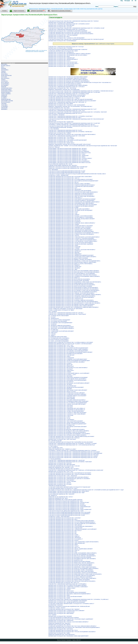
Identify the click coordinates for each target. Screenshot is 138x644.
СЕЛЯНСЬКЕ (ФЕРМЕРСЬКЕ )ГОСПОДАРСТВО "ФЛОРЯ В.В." (65, 251)
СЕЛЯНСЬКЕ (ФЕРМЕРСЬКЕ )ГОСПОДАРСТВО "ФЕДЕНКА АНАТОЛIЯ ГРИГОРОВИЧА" (72, 250)
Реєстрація (127, 1)
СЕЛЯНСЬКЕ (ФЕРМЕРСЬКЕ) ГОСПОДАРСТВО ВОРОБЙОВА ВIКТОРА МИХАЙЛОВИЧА (72, 559)
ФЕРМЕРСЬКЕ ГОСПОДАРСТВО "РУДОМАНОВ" (61, 65)
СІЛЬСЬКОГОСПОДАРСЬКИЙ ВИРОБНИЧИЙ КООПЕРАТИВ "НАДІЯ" (67, 171)
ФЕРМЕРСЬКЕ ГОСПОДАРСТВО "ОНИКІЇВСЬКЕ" (62, 58)
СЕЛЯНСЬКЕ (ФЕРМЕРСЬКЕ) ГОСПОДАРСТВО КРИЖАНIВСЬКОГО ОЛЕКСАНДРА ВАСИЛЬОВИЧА (75, 574)
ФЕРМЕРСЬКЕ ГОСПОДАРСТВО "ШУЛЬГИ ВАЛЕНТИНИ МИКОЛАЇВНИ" (68, 77)
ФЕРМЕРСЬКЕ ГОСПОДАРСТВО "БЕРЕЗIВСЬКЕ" (62, 25)
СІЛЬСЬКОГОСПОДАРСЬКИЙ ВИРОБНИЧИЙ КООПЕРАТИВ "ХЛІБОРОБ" (68, 49)
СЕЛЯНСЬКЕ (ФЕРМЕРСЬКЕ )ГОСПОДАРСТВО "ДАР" (63, 188)
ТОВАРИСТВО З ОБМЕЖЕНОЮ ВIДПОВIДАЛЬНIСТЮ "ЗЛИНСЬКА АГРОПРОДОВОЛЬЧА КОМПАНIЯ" (76, 470)
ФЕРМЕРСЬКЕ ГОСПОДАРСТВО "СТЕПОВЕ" (61, 48)
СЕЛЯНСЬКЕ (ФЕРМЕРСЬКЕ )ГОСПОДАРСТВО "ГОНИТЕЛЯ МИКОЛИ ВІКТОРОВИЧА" (72, 185)
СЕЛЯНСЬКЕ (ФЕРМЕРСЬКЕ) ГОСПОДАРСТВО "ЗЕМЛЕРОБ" (65, 538)
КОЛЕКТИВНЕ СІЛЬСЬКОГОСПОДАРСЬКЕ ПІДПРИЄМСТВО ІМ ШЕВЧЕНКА (69, 161)
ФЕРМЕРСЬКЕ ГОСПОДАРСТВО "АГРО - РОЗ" (61, 472)
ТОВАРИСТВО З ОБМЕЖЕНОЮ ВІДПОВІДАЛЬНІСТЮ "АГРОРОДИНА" (68, 584)
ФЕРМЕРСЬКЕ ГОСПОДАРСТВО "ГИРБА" (60, 356)
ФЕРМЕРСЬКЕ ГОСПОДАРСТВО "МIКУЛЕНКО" (61, 613)
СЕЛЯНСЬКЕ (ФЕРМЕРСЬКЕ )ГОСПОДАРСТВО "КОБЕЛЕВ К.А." (66, 198)
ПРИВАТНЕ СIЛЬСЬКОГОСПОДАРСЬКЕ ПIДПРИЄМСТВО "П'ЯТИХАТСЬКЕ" (69, 502)
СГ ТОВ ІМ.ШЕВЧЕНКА (55, 459)
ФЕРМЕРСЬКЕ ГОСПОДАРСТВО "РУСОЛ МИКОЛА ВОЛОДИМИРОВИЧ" (68, 403)
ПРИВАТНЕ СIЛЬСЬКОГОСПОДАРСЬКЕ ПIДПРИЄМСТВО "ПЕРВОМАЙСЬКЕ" (69, 606)
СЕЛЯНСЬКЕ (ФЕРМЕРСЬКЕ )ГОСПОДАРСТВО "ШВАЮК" (64, 252)
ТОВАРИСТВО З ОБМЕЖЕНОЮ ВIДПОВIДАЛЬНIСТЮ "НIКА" (65, 118)
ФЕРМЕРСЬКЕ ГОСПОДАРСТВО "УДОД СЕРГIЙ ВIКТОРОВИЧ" (65, 597)
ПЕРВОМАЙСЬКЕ (6, 99)
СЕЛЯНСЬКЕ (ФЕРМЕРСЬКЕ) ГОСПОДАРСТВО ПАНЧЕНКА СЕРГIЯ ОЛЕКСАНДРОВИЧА (72, 578)
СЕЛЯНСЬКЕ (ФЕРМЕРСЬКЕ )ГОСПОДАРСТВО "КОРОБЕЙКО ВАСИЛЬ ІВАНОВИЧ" (71, 442)
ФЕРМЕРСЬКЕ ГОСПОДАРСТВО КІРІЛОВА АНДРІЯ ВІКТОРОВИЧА (67, 429)
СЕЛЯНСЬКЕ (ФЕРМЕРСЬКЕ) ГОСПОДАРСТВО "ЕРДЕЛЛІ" (64, 536)
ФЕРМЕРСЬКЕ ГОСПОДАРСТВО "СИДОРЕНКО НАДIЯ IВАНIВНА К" (67, 410)
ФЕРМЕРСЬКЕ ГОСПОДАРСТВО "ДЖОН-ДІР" (61, 365)
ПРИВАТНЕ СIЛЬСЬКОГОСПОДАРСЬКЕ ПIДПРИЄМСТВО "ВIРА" (66, 501)
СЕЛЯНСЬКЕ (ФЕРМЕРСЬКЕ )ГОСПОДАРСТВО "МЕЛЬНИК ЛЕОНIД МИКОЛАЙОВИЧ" (72, 219)
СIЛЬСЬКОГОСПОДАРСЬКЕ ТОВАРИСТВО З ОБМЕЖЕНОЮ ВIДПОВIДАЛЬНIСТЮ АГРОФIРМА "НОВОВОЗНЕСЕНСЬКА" (81, 91)
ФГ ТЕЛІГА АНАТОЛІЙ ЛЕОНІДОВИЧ (59, 341)
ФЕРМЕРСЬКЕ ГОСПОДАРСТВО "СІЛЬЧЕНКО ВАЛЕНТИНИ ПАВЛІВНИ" (68, 31)
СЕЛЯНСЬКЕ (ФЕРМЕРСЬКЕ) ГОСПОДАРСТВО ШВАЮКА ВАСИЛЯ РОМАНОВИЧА (71, 34)
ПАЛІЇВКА (4, 98)
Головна (4, 11)
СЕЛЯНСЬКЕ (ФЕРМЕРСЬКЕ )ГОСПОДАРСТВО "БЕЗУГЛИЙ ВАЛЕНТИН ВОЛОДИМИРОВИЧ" (73, 181)
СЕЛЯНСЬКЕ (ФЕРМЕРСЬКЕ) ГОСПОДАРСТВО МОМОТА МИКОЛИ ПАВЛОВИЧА (70, 577)
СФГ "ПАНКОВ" (53, 311)
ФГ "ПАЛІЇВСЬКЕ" (53, 330)
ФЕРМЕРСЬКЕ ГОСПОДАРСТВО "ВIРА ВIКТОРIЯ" (62, 465)
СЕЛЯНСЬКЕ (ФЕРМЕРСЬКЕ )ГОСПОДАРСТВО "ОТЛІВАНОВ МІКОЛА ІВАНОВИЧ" (71, 226)
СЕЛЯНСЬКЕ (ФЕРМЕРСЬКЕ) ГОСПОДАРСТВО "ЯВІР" (63, 269)
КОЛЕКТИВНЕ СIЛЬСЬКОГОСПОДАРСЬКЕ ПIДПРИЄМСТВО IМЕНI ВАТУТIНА (70, 153)
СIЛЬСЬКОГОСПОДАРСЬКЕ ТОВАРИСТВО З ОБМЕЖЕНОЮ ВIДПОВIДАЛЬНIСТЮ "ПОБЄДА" (74, 126)
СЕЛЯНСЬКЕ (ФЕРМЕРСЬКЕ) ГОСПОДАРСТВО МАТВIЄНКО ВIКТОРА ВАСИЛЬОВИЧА (72, 285)
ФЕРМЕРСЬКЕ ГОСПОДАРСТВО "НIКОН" (60, 625)
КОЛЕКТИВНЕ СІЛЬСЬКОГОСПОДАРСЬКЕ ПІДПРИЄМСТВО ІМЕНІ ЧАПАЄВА (70, 163)
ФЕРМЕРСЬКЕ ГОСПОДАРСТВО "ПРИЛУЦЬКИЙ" (62, 399)
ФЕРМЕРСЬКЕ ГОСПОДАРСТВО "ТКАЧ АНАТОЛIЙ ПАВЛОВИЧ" (66, 421)
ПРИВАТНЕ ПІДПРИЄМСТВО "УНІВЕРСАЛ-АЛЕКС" (62, 449)
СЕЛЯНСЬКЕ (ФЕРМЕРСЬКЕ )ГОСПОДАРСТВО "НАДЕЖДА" (65, 222)
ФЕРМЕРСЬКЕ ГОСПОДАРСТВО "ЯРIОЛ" (59, 428)
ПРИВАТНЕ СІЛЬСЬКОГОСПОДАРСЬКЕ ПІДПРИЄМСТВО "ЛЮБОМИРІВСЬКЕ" (70, 507)
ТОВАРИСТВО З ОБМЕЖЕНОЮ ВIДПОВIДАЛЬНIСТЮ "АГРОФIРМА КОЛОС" (69, 24)
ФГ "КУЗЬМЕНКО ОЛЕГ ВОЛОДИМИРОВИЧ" (61, 323)
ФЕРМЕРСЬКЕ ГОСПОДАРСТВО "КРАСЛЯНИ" (61, 104)
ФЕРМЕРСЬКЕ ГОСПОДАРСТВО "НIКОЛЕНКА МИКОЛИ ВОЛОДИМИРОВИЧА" (70, 594)
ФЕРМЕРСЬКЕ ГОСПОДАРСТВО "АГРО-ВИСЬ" (61, 137)
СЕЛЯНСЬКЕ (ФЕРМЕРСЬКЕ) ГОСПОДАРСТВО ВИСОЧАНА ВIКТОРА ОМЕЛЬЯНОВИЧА (72, 556)
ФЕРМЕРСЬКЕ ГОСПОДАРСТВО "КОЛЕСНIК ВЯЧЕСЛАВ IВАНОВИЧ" (67, 95)
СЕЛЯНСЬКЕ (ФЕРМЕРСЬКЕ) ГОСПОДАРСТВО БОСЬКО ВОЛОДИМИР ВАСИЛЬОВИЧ (71, 554)
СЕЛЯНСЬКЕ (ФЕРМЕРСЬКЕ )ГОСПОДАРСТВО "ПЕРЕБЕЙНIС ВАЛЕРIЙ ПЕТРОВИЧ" (71, 231)
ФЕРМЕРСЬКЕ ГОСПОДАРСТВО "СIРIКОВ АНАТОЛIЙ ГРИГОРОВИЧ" (67, 404)
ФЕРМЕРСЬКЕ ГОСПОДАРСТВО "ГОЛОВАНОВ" (61, 358)
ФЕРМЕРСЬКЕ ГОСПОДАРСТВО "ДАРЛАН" (60, 463)
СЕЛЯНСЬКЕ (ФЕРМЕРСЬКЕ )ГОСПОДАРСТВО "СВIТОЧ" (64, 236)
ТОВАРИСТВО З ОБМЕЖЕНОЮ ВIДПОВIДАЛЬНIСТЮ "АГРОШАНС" (67, 29)
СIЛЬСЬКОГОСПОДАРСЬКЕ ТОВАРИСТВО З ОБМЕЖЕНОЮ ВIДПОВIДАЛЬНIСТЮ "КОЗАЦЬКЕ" (74, 452)
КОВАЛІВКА (5, 74)
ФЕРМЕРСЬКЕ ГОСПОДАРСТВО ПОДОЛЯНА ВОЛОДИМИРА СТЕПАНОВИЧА (69, 434)
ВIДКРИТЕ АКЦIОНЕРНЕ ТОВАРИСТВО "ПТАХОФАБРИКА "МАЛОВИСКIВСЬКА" (70, 106)
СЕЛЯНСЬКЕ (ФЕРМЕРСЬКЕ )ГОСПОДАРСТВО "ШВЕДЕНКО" (65, 254)
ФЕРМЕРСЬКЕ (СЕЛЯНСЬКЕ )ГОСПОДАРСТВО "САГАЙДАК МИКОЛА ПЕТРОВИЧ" (71, 342)
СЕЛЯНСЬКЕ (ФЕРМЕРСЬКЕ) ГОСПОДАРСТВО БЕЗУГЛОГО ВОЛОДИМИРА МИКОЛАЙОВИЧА (74, 271)
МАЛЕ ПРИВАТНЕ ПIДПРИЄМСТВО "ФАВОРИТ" (62, 494)
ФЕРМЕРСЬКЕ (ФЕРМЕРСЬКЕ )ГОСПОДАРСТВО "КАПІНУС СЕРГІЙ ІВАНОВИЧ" (70, 344)
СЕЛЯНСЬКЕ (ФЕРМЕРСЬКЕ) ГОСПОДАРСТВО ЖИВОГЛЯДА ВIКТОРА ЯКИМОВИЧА (71, 563)
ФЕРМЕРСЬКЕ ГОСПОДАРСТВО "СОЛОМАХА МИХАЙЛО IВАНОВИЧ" (68, 413)
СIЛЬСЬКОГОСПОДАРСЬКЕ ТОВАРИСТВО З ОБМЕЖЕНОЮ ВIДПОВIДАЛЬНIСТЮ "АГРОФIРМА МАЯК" (77, 28)
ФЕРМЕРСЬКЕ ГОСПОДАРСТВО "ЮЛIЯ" (59, 598)
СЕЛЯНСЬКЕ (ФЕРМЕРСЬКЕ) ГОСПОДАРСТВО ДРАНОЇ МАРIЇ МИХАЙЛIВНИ (69, 561)
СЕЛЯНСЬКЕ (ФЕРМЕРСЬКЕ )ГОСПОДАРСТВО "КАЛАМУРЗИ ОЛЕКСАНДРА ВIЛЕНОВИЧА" (73, 192)
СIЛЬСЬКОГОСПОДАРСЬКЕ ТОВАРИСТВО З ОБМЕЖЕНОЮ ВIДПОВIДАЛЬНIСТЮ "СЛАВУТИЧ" (74, 123)
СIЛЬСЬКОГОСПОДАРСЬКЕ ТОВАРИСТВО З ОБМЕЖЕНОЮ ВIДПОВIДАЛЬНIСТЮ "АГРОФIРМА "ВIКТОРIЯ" (78, 112)
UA (132, 1)
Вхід (122, 1)
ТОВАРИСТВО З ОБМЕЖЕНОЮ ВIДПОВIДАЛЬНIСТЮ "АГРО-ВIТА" (67, 87)
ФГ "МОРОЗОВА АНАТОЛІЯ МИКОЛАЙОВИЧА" (61, 328)
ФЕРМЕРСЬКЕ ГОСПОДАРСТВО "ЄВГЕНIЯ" (60, 616)
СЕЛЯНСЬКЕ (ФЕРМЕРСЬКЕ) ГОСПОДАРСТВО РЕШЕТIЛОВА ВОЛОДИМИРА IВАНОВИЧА (73, 292)
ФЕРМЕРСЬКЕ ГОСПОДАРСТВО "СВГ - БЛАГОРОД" (62, 88)
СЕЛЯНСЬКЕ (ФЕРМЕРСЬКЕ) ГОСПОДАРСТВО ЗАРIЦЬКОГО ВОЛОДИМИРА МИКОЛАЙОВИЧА (74, 276)
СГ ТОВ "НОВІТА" (53, 446)
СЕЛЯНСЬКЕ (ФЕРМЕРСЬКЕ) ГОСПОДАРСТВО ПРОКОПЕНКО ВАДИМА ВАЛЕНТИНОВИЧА (73, 288)
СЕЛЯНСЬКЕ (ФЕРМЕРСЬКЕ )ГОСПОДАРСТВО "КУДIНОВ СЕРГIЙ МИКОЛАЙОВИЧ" (71, 206)
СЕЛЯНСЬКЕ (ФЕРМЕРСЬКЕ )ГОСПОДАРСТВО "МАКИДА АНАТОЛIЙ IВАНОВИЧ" (71, 216)
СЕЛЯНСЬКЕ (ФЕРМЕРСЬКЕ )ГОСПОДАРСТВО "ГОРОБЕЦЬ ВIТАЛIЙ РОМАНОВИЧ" (71, 186)
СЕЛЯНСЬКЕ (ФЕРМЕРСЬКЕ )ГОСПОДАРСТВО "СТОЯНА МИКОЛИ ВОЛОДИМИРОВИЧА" (73, 240)
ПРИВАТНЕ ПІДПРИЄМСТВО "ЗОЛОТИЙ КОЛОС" (62, 634)
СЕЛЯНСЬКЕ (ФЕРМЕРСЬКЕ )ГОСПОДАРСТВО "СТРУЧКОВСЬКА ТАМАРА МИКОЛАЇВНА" (73, 241)
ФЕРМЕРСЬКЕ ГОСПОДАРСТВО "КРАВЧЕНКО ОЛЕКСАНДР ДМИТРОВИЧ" (69, 636)
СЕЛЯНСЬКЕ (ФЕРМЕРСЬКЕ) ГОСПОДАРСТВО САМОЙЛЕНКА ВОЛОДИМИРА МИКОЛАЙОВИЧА (75, 295)
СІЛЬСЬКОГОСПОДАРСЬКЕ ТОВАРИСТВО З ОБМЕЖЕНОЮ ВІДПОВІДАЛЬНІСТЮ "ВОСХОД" (74, 455)
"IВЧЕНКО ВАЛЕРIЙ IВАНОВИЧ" (57, 486)
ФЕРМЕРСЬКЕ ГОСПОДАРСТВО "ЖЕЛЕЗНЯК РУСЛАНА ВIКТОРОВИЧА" (68, 368)
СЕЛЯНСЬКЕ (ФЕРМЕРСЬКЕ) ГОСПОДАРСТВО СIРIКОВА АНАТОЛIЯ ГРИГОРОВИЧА (71, 293)
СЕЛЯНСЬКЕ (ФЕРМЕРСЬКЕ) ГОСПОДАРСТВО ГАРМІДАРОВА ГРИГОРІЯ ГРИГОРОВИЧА (73, 275)
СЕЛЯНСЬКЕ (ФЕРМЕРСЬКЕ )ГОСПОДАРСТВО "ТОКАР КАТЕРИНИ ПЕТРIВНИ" (70, 474)
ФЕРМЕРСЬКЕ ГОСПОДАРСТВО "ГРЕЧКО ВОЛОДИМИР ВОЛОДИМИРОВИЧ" (69, 361)
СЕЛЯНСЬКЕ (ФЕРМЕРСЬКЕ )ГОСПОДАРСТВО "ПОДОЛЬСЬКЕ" (66, 528)
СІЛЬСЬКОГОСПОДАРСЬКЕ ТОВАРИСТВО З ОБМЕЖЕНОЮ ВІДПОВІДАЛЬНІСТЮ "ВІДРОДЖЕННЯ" (75, 453)
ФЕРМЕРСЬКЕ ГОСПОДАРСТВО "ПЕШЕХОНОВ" (62, 612)
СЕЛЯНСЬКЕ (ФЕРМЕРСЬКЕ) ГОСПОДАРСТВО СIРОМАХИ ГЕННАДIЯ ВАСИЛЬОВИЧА (72, 581)
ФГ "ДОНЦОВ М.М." (54, 318)
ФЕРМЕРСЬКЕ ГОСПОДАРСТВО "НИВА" (59, 595)
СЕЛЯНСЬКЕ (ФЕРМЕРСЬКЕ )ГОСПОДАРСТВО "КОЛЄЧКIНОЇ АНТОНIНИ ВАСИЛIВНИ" (72, 199)
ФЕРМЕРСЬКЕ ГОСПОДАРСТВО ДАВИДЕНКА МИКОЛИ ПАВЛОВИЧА (67, 78)
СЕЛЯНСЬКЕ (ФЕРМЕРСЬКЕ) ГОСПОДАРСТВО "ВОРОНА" (64, 438)
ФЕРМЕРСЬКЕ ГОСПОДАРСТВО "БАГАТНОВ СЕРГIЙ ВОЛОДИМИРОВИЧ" (68, 348)
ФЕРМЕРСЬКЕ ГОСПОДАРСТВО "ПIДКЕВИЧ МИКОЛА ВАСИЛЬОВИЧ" (68, 396)
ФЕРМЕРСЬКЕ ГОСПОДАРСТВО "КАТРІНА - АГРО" (62, 375)
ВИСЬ (3, 67)
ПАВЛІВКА (4, 97)
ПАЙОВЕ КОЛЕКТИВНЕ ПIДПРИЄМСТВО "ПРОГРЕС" (63, 165)
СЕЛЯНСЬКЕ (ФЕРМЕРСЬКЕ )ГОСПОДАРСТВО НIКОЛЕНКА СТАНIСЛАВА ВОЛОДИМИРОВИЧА (74, 261)
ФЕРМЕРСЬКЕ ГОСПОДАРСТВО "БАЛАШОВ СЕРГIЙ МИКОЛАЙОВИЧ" (68, 585)
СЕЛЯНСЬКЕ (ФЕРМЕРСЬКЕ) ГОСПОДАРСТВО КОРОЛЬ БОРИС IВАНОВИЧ (69, 281)
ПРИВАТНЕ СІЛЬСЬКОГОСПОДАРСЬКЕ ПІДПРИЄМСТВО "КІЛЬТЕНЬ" (67, 505)
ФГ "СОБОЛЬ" (52, 334)
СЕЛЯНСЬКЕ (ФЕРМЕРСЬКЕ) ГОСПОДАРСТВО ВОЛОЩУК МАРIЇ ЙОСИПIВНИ (70, 557)
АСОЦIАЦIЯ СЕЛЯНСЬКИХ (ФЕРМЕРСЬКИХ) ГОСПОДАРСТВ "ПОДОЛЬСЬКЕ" (70, 487)
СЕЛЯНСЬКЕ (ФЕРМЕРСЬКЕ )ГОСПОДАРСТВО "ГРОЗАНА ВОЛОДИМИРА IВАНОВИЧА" (72, 632)
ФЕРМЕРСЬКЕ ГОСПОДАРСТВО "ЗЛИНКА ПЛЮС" (62, 588)
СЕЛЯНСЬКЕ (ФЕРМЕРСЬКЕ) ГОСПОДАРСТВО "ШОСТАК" (64, 547)
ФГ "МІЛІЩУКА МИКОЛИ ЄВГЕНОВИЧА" (60, 325)
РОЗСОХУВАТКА (6, 102)
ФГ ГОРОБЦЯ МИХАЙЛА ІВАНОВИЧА (59, 338)
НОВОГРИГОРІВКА (6, 89)
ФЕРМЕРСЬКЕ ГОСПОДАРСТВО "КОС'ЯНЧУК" (61, 382)
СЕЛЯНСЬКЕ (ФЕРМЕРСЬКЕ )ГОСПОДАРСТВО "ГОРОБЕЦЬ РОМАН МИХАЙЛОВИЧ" (71, 521)
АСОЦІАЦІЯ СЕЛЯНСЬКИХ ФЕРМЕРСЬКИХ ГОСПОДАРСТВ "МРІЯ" (67, 97)
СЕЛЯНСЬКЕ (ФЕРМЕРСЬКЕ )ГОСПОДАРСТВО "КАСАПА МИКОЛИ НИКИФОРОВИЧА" (72, 522)
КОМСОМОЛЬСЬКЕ (6, 75)
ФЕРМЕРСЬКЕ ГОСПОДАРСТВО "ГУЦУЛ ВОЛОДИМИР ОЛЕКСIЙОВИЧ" (68, 601)
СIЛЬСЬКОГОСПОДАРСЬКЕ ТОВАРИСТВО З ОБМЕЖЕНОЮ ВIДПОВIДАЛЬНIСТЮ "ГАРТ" (73, 109)
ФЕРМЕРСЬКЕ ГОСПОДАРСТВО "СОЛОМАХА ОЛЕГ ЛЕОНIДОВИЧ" (67, 105)
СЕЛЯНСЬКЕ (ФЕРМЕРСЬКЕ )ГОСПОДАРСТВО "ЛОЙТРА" (64, 215)
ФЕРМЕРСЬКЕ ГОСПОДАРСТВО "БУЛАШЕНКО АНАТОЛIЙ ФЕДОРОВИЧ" (68, 351)
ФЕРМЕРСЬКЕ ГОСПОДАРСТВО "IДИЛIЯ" (60, 483)
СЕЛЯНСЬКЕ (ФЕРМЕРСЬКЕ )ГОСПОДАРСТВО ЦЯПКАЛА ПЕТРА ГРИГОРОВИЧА (70, 264)
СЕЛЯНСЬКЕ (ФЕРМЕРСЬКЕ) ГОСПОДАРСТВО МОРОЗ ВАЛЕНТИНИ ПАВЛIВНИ (70, 286)
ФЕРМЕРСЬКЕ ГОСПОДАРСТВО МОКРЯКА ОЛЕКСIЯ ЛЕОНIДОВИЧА (67, 432)
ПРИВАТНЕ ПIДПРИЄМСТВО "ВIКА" (58, 498)
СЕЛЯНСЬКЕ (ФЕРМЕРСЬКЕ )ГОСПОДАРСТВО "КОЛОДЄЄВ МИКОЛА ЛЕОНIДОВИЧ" (72, 200)
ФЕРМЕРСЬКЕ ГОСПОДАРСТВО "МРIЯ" (59, 56)
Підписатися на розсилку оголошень (61, 11)
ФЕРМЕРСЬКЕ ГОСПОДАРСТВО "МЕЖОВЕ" (60, 389)
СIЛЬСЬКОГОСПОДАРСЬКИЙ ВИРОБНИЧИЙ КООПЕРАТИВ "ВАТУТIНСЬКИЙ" (70, 512)
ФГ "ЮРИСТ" (52, 335)
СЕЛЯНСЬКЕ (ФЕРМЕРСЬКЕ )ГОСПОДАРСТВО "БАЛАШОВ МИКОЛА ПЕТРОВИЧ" (71, 179)
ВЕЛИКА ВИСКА (6, 66)
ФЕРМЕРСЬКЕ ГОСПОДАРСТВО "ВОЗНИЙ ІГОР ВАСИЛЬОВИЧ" (66, 354)
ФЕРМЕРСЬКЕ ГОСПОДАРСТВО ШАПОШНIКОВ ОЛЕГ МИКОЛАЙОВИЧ (68, 85)
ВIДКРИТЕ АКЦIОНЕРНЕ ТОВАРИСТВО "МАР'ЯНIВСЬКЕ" (64, 89)
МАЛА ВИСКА (5, 82)
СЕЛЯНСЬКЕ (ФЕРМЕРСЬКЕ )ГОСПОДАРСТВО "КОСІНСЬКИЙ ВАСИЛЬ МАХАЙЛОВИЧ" (72, 101)
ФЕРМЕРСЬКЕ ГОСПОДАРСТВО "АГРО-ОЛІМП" (61, 139)
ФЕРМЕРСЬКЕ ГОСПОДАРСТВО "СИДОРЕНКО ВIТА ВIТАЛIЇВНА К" (67, 408)
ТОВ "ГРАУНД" (52, 120)
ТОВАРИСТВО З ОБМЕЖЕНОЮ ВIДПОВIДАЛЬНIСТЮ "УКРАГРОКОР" (67, 314)
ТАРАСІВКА (4, 105)
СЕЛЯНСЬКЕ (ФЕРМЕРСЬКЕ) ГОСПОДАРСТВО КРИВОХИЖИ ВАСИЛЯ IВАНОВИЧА (71, 283)
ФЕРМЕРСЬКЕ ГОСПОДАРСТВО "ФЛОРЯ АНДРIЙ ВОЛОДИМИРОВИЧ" (68, 424)
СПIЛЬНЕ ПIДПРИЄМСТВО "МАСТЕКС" (59, 108)
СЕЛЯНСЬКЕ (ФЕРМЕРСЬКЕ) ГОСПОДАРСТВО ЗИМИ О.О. (64, 278)
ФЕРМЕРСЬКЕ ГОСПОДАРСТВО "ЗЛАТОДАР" (61, 369)
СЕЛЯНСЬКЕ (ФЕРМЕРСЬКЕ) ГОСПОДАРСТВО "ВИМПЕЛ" (64, 265)
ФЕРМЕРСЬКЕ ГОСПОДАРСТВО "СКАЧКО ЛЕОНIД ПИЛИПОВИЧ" (66, 411)
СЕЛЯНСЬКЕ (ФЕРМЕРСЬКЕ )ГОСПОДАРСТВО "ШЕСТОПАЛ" (65, 531)
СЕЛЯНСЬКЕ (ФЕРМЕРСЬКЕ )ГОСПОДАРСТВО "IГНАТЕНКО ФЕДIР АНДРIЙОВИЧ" (71, 619)
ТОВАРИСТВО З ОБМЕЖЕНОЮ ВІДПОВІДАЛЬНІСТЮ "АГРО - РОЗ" (67, 111)
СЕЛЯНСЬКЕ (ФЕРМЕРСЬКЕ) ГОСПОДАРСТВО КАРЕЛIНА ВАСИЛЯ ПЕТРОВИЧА (70, 564)
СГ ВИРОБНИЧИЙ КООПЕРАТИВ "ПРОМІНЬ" (61, 127)
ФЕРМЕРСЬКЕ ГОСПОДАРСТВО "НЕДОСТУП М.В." (62, 391)
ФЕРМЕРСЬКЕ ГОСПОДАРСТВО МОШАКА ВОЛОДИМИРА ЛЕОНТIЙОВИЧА (69, 81)
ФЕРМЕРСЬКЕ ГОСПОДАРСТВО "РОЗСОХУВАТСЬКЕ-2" (63, 64)
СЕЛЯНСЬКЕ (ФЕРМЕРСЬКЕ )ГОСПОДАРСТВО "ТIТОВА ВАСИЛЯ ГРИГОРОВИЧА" (71, 243)
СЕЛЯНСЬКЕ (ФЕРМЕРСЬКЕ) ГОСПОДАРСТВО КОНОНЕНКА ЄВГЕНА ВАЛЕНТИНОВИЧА (73, 573)
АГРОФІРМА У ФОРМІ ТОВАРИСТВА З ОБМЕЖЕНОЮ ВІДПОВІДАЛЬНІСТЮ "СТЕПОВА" (73, 450)
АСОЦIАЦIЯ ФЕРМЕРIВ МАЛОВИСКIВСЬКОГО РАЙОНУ (64, 618)
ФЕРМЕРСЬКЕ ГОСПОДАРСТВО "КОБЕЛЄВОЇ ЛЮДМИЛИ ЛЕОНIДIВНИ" (68, 377)
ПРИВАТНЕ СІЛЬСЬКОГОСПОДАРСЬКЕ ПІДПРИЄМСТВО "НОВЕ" (66, 508)
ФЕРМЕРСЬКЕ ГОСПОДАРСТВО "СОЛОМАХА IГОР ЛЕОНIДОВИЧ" (67, 38)
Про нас (59, 640)
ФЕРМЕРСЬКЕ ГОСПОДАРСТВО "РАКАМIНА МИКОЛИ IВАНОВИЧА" (67, 400)
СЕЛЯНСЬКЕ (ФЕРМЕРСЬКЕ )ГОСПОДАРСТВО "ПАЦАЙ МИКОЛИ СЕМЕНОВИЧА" (71, 526)
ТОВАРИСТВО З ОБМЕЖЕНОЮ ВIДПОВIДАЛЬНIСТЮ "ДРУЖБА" (66, 313)
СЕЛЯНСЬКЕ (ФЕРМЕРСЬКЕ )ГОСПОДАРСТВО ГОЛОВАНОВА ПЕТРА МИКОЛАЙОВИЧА (72, 257)
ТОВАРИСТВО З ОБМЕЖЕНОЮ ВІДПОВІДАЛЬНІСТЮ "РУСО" (65, 113)
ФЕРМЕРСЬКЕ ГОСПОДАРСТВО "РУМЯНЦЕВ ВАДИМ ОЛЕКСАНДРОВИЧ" (69, 401)
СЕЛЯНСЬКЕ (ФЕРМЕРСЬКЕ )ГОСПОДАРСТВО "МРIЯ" (63, 51)
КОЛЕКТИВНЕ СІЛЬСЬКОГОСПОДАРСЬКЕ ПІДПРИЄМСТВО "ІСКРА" (67, 154)
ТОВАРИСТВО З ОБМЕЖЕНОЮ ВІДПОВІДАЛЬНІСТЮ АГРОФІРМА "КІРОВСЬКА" (71, 132)
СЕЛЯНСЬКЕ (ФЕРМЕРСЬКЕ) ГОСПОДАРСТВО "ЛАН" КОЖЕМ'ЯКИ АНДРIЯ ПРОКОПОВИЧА (74, 542)
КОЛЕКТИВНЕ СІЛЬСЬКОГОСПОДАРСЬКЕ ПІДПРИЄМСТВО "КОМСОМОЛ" (69, 491)
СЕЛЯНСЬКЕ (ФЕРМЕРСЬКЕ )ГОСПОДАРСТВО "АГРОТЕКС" (65, 518)
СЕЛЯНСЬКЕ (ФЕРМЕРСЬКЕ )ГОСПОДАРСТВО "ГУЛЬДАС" (64, 98)
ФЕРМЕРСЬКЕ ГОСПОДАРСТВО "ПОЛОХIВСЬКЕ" (62, 397)
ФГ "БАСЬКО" (52, 317)
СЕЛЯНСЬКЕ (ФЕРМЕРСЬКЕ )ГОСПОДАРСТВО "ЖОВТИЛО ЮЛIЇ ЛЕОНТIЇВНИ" (70, 191)
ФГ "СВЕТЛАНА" (53, 332)
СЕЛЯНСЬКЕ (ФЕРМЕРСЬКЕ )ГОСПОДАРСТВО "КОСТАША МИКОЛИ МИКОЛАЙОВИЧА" (73, 626)
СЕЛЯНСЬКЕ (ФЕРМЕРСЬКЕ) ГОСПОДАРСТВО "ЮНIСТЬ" (64, 550)
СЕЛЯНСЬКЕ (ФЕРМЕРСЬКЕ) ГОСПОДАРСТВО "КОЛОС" (64, 540)
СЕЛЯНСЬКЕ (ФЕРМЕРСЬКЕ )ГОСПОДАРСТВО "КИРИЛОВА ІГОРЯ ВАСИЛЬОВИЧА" (71, 193)
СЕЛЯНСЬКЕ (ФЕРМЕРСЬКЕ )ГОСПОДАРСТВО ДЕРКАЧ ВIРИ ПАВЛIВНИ (68, 258)
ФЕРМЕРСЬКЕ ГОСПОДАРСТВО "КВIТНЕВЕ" (61, 376)
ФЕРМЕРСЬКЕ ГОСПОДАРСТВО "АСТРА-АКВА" (61, 347)
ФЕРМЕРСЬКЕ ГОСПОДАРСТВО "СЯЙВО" (60, 133)
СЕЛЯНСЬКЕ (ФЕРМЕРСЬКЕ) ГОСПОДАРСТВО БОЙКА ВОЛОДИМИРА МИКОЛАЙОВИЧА (73, 553)
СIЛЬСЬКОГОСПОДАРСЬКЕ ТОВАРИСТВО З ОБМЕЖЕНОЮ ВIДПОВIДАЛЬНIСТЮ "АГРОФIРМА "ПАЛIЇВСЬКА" (79, 599)
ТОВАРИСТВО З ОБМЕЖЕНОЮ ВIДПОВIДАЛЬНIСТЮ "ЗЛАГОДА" (66, 47)
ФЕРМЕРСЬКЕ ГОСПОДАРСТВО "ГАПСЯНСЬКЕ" (62, 355)
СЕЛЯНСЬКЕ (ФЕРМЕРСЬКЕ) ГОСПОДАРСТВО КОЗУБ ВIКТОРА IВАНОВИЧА (69, 279)
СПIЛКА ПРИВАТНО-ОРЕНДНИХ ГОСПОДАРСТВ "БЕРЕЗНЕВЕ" (66, 309)
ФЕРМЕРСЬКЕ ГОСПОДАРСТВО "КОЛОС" (60, 590)
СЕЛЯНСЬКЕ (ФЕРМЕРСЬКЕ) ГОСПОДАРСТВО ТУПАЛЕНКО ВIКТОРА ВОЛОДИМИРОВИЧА (73, 302)
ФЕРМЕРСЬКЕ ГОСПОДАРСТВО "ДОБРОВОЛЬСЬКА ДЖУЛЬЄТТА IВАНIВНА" (69, 479)
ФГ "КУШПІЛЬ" (53, 324)
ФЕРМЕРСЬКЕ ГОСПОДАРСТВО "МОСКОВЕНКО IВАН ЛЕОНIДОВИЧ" (67, 592)
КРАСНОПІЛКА (5, 78)
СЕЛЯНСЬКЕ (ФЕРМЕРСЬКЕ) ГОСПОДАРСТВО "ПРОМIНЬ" (64, 268)
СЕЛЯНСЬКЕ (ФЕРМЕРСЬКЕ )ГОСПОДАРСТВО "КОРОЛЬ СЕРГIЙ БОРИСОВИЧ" (70, 32)
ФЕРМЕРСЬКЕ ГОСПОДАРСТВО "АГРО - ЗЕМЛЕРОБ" (63, 476)
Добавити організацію (38, 11)
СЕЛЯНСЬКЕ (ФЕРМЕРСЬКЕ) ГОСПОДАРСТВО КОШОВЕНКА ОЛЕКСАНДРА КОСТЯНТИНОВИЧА (75, 282)
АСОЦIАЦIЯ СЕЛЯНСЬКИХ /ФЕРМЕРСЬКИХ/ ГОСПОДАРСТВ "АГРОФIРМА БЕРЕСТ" (71, 604)
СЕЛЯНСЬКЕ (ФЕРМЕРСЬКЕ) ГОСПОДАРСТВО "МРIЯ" (63, 545)
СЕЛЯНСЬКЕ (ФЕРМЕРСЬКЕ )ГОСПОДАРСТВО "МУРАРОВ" (65, 220)
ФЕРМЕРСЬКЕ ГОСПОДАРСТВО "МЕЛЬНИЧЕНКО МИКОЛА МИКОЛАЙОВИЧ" (70, 54)
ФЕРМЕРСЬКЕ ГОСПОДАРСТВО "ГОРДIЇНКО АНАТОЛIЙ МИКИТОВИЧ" (68, 359)
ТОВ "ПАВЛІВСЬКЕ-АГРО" (56, 448)
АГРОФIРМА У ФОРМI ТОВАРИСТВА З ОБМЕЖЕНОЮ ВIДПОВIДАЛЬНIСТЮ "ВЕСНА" (72, 125)
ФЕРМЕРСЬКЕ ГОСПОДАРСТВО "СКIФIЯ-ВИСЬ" (62, 66)
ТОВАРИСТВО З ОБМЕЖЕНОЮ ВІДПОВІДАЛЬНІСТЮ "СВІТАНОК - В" (68, 102)
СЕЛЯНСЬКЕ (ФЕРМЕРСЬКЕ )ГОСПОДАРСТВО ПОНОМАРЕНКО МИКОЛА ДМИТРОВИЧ (72, 262)
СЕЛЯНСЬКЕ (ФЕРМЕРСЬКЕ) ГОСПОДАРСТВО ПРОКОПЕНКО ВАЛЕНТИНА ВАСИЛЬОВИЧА (73, 289)
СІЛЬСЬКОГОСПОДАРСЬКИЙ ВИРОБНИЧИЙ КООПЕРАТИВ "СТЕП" (67, 172)
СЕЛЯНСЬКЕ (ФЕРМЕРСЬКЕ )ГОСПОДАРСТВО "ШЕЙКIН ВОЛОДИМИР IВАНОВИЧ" (71, 255)
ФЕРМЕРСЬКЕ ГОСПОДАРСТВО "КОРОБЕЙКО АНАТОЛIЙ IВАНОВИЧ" (68, 380)
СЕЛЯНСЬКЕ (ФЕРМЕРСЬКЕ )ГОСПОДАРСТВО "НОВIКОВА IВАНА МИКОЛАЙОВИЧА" (72, 223)
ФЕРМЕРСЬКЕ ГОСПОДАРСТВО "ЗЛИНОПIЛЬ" (61, 620)
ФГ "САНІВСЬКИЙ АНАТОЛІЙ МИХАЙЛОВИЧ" (61, 331)
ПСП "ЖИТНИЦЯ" (53, 170)
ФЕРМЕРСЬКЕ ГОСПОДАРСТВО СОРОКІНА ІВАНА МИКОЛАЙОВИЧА (67, 435)
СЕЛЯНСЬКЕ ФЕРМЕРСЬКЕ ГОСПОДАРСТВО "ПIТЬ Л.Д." (64, 583)
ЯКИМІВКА (4, 109)
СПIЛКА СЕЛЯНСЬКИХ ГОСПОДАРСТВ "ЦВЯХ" (61, 310)
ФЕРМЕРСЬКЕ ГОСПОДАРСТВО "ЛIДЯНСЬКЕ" (61, 122)
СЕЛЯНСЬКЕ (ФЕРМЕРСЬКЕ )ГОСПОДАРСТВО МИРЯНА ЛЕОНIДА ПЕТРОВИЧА (70, 259)
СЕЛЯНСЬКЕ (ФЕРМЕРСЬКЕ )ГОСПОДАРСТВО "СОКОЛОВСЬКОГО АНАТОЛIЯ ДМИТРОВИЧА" (74, 237)
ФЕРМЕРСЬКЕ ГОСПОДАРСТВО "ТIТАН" (60, 418)
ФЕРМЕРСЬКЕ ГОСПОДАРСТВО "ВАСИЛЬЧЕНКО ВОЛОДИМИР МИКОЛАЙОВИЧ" (71, 352)
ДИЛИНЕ (4, 68)
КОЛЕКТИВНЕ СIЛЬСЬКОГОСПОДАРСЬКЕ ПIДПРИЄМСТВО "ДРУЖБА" (68, 148)
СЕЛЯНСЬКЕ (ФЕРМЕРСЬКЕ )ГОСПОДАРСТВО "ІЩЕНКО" (64, 609)
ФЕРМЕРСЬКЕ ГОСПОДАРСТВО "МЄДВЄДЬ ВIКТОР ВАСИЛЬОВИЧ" (67, 602)
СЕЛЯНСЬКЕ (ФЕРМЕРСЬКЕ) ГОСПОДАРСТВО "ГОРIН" (63, 535)
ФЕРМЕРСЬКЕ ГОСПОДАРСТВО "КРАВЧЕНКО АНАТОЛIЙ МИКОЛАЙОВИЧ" (69, 383)
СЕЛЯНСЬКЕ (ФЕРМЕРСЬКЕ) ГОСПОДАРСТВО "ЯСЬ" (63, 552)
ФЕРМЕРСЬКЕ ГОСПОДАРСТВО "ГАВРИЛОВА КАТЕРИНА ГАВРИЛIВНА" (68, 587)
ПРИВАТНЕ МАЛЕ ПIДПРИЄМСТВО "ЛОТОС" (61, 497)
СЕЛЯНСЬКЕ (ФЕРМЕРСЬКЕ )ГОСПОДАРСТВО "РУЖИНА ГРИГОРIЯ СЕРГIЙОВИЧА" (71, 234)
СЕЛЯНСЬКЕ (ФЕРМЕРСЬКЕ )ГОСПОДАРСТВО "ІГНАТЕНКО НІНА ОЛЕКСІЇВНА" (70, 177)
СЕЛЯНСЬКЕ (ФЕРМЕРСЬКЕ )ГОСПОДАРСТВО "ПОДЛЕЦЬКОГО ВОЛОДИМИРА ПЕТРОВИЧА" (74, 233)
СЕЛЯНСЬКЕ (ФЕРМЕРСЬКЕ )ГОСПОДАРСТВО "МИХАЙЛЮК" (65, 525)
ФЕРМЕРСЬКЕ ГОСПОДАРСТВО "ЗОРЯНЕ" (60, 372)
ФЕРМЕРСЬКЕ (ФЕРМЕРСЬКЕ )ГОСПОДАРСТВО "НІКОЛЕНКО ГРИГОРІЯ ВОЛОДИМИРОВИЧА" (74, 627)
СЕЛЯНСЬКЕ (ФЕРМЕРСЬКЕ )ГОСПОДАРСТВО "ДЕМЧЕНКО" (65, 189)
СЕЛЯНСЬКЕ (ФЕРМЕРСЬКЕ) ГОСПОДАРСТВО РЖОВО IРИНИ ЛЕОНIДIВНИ (69, 580)
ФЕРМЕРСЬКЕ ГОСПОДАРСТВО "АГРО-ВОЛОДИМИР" (63, 35)
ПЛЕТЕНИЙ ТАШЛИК (7, 101)
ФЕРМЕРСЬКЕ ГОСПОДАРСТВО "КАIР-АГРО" (61, 141)
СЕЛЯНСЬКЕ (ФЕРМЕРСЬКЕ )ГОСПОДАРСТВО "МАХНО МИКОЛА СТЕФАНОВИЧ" (71, 217)
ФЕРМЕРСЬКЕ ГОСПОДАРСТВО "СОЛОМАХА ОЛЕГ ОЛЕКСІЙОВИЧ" (67, 414)
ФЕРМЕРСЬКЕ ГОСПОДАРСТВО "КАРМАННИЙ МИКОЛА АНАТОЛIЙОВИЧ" (69, 373)
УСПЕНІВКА (5, 106)
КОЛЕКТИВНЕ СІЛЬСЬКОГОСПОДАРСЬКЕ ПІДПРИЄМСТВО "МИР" (67, 493)
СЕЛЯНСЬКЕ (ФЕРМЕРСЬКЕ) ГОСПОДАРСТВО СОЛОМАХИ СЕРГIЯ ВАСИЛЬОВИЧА (71, 297)
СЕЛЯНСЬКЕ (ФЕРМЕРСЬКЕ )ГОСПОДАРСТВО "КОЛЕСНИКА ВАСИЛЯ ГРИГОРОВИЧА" (72, 134)
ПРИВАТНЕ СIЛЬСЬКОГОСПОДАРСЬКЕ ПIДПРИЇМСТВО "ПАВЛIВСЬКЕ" (68, 167)
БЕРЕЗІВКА (4, 64)
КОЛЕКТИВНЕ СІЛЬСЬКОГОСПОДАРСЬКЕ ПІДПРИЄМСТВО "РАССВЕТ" (68, 160)
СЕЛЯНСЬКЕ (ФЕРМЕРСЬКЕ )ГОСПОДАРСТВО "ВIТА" (63, 519)
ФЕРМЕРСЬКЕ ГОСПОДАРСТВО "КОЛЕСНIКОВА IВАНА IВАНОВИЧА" (67, 379)
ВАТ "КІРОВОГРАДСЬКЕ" (55, 441)
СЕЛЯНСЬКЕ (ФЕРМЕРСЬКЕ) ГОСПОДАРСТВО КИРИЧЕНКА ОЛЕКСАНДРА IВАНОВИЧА (72, 567)
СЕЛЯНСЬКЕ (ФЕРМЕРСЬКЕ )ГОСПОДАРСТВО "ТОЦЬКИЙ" (65, 247)
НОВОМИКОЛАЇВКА (7, 91)
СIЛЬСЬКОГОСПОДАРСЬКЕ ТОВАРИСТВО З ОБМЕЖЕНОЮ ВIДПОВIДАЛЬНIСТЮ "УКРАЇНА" (74, 21)
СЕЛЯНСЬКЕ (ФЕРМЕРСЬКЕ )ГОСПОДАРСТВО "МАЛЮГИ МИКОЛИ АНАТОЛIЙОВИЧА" (72, 524)
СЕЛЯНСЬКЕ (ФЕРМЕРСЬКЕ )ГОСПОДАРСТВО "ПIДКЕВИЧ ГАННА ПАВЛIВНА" (70, 227)
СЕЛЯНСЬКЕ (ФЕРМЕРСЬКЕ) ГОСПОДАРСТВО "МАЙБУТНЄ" (65, 266)
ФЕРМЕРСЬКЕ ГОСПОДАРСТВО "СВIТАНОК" (61, 406)
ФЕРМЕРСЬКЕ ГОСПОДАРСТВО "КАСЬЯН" (60, 484)
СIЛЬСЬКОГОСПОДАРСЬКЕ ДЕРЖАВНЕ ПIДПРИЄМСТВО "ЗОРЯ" (66, 511)
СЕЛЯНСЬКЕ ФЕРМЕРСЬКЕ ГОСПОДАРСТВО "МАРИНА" (64, 469)
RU (135, 1)
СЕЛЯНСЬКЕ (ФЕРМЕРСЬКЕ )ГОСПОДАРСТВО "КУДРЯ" (64, 207)
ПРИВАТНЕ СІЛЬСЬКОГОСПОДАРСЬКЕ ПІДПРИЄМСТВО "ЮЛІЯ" (66, 168)
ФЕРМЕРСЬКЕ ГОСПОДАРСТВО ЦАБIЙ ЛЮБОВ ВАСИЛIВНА (65, 84)
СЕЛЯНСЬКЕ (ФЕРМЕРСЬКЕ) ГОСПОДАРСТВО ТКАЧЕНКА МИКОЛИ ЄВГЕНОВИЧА (71, 300)
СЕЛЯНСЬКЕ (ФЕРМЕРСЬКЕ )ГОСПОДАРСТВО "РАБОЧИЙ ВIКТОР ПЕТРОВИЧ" (70, 473)
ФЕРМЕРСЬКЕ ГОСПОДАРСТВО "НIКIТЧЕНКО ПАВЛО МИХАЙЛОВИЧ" (68, 390)
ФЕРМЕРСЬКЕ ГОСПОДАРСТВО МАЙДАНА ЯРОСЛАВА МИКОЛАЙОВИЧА (69, 431)
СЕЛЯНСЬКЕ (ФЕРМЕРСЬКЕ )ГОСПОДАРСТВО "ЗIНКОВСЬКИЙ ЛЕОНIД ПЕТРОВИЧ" (71, 436)
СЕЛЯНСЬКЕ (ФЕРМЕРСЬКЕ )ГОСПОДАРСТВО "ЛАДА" (63, 212)
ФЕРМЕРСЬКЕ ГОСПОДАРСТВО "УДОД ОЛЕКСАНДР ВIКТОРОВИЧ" (67, 422)
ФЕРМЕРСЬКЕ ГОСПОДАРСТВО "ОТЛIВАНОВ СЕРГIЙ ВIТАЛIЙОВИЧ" (67, 394)
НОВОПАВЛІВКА (6, 92)
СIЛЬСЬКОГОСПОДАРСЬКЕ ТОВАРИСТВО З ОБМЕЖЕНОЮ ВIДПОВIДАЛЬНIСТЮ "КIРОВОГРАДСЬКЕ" (76, 39)
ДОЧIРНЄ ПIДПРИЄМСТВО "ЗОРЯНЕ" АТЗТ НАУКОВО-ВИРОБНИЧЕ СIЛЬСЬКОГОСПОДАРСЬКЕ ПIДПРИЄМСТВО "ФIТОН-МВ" (83, 146)
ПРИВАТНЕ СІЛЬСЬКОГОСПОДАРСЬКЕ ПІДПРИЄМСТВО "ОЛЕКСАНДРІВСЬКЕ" (70, 509)
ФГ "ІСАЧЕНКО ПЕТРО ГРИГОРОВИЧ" (59, 316)
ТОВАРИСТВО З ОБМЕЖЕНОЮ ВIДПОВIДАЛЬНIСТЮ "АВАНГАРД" (67, 460)
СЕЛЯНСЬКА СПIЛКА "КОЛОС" (57, 608)
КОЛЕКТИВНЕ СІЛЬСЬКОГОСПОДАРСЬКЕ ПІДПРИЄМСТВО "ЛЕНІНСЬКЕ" (69, 156)
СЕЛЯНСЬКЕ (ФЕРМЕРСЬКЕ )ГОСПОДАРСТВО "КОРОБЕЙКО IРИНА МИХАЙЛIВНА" (71, 203)
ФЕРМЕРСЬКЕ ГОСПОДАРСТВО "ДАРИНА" (60, 363)
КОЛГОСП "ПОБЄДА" (54, 147)
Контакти (64, 640)
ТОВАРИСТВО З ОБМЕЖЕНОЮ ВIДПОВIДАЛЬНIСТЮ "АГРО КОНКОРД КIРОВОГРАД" (72, 445)
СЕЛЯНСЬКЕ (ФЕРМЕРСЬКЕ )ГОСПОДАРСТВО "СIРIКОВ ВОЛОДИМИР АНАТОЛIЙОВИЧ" (73, 529)
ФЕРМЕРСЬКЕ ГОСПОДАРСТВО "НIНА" (59, 36)
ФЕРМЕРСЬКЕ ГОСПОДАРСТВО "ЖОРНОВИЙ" (61, 22)
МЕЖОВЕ (4, 87)
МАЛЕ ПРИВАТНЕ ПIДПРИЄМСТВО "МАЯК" (61, 164)
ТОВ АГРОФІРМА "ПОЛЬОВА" (57, 115)
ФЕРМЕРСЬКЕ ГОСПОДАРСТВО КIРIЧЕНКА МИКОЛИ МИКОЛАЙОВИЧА (68, 80)
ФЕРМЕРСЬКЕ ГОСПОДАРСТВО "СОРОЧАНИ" (61, 415)
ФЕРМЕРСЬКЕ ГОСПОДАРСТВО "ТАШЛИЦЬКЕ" (61, 420)
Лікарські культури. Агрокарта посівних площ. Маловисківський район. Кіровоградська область (60, 3)
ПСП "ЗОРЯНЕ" (53, 615)
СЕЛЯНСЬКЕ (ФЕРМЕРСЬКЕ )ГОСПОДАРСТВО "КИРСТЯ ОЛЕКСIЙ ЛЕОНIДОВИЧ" (71, 99)
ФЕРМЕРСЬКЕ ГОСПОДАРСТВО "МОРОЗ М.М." (61, 591)
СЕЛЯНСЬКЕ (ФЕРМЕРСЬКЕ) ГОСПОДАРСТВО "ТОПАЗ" (64, 546)
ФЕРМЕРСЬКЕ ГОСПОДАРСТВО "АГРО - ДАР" (61, 345)
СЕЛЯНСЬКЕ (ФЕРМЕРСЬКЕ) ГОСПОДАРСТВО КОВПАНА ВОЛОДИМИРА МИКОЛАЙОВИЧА (73, 568)
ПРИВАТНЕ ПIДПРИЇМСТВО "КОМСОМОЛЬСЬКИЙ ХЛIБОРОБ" (66, 500)
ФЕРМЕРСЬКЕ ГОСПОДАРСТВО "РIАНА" (60, 61)
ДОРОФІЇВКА (5, 70)
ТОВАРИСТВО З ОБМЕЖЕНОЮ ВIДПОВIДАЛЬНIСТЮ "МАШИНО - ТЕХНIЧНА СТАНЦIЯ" (73, 443)
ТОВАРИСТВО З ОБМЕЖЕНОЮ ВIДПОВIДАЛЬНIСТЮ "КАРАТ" (65, 130)
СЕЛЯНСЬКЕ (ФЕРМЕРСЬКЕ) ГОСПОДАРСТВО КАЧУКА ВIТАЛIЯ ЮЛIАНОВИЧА (70, 566)
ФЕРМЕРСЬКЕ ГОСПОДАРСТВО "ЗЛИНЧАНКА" (61, 370)
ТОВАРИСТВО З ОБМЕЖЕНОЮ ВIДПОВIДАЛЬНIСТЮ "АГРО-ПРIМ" (67, 136)
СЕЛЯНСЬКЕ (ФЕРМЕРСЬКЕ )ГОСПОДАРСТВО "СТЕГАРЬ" (64, 466)
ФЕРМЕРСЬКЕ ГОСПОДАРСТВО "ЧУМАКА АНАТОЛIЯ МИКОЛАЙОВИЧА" (69, 622)
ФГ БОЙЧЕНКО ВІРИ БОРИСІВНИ (58, 337)
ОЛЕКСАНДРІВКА (6, 94)
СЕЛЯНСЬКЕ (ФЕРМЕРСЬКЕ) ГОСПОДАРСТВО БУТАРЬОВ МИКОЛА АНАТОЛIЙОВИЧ (72, 273)
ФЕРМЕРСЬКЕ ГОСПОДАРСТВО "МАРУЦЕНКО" (61, 480)
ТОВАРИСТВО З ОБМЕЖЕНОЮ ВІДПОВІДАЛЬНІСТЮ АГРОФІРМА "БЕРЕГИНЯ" (70, 462)
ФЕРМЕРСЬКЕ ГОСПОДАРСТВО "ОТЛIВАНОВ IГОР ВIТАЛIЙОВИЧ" (67, 393)
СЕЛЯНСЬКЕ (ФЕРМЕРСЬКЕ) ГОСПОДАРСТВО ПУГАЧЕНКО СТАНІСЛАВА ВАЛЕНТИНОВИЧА (74, 290)
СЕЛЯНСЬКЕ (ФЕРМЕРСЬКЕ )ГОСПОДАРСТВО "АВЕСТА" (64, 178)
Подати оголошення (19, 11)
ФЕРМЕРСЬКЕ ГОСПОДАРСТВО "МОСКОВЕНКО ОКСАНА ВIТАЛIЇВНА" (68, 55)
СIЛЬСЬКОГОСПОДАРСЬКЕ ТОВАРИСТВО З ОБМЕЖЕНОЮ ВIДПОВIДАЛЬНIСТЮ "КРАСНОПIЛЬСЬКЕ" (76, 119)
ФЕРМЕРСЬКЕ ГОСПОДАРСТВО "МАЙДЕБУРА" (61, 52)
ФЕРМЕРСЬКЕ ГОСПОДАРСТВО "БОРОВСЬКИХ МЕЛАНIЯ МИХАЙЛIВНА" (69, 477)
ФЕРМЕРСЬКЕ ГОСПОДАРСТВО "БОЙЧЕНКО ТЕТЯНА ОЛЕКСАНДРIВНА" (68, 349)
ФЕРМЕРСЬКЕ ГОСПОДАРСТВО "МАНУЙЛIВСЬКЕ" (62, 386)
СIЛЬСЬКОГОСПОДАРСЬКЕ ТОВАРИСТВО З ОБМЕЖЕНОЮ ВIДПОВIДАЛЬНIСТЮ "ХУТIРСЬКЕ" (74, 92)
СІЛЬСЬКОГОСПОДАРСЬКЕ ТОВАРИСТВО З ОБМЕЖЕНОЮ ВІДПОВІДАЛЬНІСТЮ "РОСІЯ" (73, 457)
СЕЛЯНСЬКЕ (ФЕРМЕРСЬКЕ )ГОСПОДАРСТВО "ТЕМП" (63, 245)
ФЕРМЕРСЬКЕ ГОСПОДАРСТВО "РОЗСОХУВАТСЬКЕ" (63, 62)
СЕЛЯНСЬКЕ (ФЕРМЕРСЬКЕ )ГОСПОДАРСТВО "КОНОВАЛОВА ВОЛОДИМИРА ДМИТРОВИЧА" (74, 202)
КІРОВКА (4, 73)
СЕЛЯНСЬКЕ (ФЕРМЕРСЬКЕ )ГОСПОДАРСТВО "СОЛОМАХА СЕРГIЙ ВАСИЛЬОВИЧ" (71, 238)
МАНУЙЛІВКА (5, 84)
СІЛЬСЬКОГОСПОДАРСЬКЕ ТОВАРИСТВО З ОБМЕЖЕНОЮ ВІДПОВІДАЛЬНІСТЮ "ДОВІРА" (73, 456)
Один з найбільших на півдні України (93, 44)
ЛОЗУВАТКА (5, 81)
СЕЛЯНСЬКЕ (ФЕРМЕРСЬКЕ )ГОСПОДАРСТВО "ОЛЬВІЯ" (64, 224)
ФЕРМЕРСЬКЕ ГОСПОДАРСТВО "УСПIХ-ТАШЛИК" (62, 481)
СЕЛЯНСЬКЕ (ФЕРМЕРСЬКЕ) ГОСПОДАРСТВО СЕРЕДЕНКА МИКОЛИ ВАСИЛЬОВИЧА (72, 296)
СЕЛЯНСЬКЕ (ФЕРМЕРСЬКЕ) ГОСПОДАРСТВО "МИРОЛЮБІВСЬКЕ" (67, 543)
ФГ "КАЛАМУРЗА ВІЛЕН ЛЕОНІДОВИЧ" (59, 320)
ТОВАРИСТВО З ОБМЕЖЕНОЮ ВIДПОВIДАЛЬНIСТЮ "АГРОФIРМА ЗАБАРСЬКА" (71, 116)
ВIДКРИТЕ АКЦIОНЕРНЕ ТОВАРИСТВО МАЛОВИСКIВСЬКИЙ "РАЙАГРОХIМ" (70, 144)
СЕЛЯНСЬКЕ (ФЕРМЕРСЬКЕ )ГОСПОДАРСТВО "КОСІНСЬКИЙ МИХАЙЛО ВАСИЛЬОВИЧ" (73, 205)
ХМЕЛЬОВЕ (4, 108)
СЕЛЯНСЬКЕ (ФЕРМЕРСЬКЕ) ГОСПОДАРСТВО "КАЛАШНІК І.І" (66, 539)
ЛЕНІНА (3, 80)
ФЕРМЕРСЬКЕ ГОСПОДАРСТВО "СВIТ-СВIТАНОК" (62, 439)
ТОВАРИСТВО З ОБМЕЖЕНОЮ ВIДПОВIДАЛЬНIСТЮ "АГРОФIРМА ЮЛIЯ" (69, 94)
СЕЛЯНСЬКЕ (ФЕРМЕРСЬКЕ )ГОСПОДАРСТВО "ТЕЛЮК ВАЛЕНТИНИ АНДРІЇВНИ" (71, 244)
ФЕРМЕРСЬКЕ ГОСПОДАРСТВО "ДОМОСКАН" (61, 366)
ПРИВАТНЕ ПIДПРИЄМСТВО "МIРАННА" (60, 623)
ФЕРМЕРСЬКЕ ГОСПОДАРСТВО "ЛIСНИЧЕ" (60, 384)
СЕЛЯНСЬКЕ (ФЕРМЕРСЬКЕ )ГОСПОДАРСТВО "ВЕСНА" (64, 182)
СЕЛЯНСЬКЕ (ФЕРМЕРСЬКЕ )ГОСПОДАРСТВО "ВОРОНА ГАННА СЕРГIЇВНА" (69, 184)
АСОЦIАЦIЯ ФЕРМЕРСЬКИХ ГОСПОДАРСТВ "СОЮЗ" (63, 488)
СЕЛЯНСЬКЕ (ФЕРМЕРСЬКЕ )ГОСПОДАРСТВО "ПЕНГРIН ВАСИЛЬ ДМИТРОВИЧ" (70, 230)
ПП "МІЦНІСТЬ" (53, 495)
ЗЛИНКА (3, 71)
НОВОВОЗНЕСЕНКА (7, 88)
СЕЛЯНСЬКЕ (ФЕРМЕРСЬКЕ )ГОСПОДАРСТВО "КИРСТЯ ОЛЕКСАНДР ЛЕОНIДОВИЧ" (72, 196)
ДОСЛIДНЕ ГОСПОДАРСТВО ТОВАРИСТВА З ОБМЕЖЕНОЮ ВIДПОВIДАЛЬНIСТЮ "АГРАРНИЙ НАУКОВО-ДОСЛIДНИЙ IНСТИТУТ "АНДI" (86, 490)
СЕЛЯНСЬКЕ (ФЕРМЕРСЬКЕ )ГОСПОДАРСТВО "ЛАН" (63, 213)
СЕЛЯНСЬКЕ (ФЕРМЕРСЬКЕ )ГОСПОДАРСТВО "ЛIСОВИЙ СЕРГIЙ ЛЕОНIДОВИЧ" (71, 210)
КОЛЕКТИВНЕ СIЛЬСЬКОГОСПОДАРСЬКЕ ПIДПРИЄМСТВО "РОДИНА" (68, 150)
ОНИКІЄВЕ (4, 95)
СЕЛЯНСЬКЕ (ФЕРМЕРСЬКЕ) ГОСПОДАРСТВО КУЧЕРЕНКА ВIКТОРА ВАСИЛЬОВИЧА (72, 575)
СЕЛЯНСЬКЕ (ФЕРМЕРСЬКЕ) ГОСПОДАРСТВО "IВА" (63, 532)
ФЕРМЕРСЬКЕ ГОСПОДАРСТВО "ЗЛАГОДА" (60, 27)
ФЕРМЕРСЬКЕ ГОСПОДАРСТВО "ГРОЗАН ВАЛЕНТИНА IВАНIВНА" (67, 362)
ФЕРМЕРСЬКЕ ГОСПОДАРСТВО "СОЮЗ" (59, 417)
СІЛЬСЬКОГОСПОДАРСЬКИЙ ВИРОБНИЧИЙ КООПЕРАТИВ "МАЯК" (67, 515)
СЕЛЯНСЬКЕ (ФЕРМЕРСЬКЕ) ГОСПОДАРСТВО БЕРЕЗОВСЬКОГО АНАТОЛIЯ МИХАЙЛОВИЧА (74, 272)
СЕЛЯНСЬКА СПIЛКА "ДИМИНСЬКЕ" (59, 175)
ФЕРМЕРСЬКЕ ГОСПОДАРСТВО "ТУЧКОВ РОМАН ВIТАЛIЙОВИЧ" (67, 611)
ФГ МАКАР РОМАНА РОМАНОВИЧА (59, 340)
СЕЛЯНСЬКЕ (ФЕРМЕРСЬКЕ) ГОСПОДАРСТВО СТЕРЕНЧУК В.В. (66, 299)
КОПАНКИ (4, 77)
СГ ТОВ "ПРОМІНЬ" (54, 129)
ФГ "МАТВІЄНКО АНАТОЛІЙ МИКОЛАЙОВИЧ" (61, 327)
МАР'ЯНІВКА (5, 85)
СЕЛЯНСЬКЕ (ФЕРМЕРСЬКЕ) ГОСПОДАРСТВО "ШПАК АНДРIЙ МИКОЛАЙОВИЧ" (71, 549)
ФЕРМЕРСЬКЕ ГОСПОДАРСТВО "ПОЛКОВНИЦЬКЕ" (63, 41)
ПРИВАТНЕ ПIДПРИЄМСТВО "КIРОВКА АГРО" (61, 467)
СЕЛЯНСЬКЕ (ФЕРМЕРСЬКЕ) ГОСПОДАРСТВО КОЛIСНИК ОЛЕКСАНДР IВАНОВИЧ (71, 571)
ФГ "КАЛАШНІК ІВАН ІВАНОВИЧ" (58, 321)
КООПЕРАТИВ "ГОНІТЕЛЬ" (56, 605)
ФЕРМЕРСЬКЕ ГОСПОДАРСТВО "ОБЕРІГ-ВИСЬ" (62, 143)
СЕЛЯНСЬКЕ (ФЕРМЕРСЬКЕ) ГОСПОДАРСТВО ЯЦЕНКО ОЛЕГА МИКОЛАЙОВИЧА (71, 306)
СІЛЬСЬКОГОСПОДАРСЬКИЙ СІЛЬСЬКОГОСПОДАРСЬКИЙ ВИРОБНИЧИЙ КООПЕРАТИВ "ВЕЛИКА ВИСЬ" (77, 174)
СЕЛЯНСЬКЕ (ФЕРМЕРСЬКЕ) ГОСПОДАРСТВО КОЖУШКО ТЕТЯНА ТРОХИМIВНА (71, 570)
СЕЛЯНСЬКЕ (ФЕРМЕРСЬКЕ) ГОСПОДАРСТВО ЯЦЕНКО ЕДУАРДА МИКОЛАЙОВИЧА (72, 304)
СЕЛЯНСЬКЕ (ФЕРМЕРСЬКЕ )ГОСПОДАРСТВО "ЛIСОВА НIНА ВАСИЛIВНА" (69, 209)
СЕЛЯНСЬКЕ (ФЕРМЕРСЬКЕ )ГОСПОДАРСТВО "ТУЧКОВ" (64, 248)
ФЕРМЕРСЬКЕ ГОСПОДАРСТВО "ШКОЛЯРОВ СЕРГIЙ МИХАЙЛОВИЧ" (68, 427)
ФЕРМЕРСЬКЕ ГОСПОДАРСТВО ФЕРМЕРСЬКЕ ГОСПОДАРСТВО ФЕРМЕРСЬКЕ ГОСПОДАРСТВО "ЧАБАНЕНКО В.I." (80, 82)
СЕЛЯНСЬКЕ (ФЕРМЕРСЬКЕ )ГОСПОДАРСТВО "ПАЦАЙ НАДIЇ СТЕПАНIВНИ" (70, 229)
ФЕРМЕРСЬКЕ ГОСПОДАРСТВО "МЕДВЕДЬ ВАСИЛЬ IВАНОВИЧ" (66, 387)
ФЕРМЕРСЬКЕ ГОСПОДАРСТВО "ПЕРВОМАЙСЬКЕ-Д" (63, 59)
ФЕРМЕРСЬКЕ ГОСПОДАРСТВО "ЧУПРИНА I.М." (62, 425)
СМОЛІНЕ (4, 104)
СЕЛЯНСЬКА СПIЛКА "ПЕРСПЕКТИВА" (59, 516)
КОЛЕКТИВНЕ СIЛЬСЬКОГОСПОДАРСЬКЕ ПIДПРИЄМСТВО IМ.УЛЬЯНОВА (69, 151)
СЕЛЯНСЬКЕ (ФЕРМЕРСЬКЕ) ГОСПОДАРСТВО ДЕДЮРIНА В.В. (66, 560)
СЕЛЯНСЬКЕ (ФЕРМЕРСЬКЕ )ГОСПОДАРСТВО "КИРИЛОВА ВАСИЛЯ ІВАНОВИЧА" (71, 195)
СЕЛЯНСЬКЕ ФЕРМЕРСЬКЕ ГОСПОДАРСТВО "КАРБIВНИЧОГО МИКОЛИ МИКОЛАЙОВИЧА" (74, 307)
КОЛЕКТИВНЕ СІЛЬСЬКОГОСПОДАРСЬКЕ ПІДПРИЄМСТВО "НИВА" (67, 157)
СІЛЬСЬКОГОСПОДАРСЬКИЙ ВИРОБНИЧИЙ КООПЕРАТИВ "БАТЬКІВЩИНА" (69, 514)
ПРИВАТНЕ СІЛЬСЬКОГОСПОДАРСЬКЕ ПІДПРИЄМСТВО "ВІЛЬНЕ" (67, 504)
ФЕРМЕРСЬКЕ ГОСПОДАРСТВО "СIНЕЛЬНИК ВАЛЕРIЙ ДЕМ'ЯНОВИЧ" (68, 140)
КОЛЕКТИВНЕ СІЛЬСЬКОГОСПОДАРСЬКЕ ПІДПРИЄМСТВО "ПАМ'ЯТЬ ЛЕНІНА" (70, 158)
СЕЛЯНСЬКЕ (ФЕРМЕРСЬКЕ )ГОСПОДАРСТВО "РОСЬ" (63, 630)
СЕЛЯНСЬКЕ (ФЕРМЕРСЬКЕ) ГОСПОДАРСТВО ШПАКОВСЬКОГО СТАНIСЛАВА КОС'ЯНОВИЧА (74, 303)
